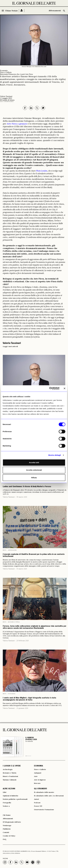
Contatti (6, 832)
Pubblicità (7, 829)
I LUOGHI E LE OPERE (12, 766)
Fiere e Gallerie (6, 72)
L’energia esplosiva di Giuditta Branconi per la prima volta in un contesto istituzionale (34, 555)
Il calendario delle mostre (44, 792)
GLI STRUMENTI (40, 789)
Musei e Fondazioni (10, 776)
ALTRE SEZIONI (9, 789)
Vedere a (6, 806)
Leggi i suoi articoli (10, 347)
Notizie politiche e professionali (15, 799)
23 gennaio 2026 (22, 708)
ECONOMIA (38, 766)
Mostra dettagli (55, 455)
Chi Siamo (7, 815)
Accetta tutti (34, 462)
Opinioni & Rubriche (11, 796)
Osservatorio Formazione (44, 810)
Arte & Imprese (40, 780)
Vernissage (7, 826)
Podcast (37, 803)
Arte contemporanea (7, 102)
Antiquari (38, 773)
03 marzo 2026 (22, 569)
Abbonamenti (55, 11)
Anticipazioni (12, 550)
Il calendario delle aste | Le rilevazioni (49, 796)
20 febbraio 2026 (23, 641)
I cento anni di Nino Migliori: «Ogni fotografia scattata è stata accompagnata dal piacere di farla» (29, 699)
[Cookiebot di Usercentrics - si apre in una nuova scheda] (49, 389)
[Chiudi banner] (65, 388)
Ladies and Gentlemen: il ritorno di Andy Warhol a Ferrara (27, 487)
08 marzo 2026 (22, 497)
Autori (36, 799)
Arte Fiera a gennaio (17, 124)
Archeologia (8, 770)
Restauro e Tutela (14, 622)
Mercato (37, 783)
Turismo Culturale (10, 780)
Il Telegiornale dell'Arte (12, 822)
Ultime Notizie (11, 11)
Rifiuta (34, 478)
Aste (36, 776)
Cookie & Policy (9, 836)
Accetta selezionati (34, 470)
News (4, 550)
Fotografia (12, 694)
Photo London (42, 171)
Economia (4, 71)
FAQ (4, 839)
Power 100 (38, 806)
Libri (5, 792)
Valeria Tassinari (9, 497)
